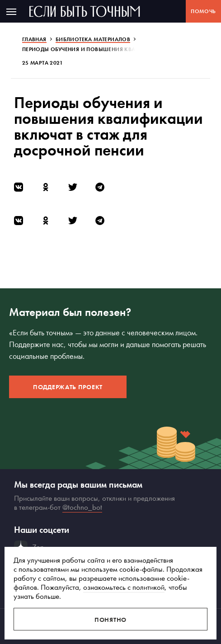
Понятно (110, 620)
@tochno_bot (82, 507)
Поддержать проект (68, 387)
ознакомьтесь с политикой (124, 587)
